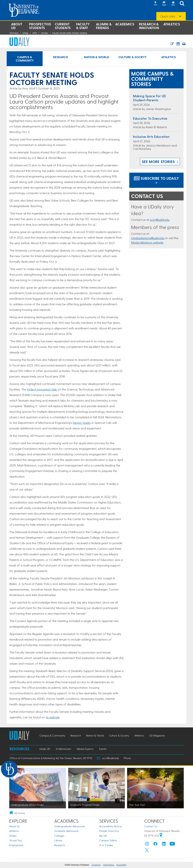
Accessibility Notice (110, 826)
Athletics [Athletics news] (168, 57)
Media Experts (85, 749)
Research (60, 845)
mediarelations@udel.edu (148, 238)
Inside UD (45, 749)
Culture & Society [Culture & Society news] (132, 57)
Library (58, 840)
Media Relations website (147, 242)
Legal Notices (108, 865)
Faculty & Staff (83, 26)
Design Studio (82, 423)
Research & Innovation (149, 26)
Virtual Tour (16, 840)
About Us (14, 826)
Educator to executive (150, 118)
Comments (96, 865)
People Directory (109, 831)
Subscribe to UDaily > (156, 180)
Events (103, 749)
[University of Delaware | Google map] (161, 835)
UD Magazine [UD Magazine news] (157, 735)
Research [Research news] (61, 57)
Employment (16, 845)
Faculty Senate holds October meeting (70, 33)
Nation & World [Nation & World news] (97, 57)
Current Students (63, 26)
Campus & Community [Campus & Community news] (25, 59)
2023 (35, 33)
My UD (103, 836)
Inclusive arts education (151, 136)
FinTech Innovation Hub (42, 389)
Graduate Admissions (66, 831)
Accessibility (122, 865)
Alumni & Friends (104, 26)
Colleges (59, 836)
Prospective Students (40, 26)
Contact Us (151, 826)
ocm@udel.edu (160, 220)
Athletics (172, 24)
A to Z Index (106, 845)
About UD (17, 26)
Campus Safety (108, 840)
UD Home (14, 33)
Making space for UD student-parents (149, 98)
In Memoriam (64, 749)
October (45, 33)
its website (53, 717)
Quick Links (168, 16)
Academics (125, 24)
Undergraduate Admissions (70, 826)
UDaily (25, 33)
